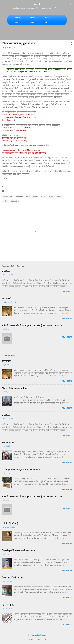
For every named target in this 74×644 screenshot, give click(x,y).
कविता (51, 197)
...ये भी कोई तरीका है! (10, 523)
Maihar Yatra (8, 442)
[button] (71, 44)
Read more (67, 291)
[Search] (71, 5)
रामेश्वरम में (6, 298)
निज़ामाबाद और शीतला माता (13, 578)
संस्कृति (47, 18)
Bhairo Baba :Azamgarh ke (15, 388)
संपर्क (46, 22)
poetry (35, 197)
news (28, 197)
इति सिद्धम (6, 271)
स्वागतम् (18, 18)
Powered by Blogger (37, 635)
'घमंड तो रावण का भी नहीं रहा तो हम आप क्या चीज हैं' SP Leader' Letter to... (33, 326)
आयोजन (44, 197)
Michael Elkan (42, 640)
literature (19, 197)
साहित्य (32, 18)
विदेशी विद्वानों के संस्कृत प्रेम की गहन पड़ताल (19, 551)
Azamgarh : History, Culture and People (21, 470)
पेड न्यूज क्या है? (8, 605)
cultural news (8, 197)
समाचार (31, 22)
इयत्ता (37, 4)
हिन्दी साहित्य (15, 201)
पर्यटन (17, 22)
